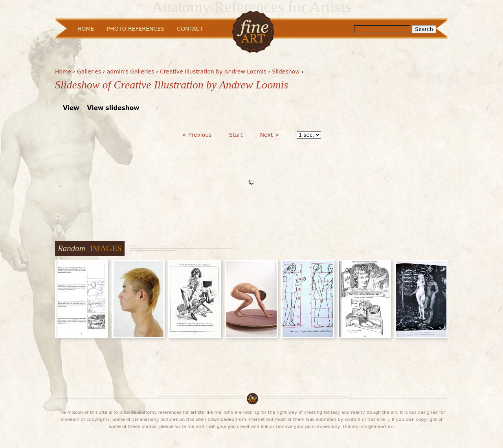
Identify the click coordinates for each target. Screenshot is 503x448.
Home (63, 72)
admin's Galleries (131, 72)
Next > (270, 135)
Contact (190, 29)
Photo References (136, 29)
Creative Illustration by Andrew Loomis (213, 72)
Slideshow (286, 72)
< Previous (197, 135)
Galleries (89, 72)
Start (236, 135)
